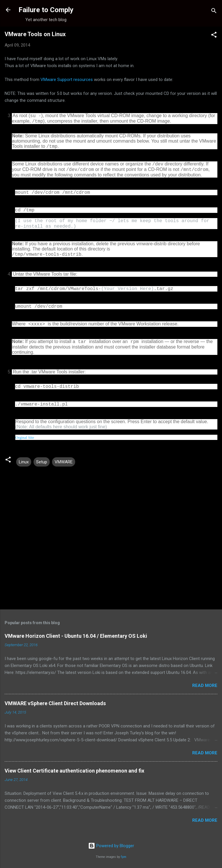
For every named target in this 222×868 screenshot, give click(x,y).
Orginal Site (25, 437)
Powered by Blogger (111, 846)
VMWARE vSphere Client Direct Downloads (55, 703)
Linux (24, 462)
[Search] (214, 12)
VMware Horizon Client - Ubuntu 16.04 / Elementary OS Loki (76, 636)
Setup (42, 462)
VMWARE (64, 462)
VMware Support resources (67, 80)
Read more (205, 685)
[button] (214, 36)
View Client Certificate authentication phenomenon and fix (74, 771)
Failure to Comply (46, 10)
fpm (124, 857)
